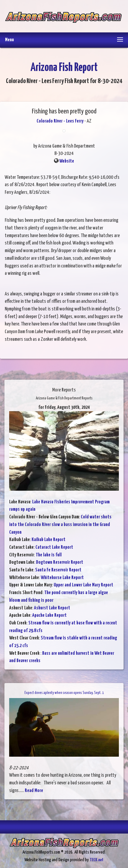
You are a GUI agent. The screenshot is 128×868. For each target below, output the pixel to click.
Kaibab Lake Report (49, 540)
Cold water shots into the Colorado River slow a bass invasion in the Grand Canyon (60, 525)
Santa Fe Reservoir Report (58, 570)
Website (67, 161)
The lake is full (49, 555)
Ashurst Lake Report (52, 608)
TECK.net (97, 860)
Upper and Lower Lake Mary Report (83, 585)
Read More (34, 791)
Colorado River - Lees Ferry (60, 121)
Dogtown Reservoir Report (60, 562)
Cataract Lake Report (54, 547)
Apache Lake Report (49, 615)
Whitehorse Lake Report (62, 578)
